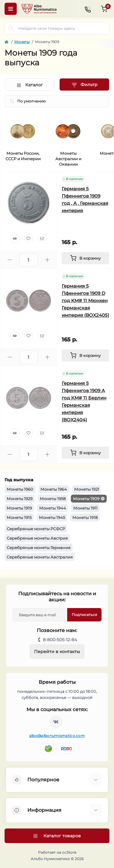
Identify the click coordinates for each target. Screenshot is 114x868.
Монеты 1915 (19, 517)
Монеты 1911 (85, 508)
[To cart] (86, 258)
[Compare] (42, 238)
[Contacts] (88, 9)
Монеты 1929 (20, 499)
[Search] (11, 28)
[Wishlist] (29, 238)
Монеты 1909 (86, 499)
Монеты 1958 (53, 499)
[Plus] (47, 260)
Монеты (22, 42)
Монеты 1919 (19, 508)
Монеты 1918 (85, 517)
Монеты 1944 (53, 508)
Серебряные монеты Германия (39, 548)
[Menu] (11, 9)
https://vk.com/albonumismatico (56, 722)
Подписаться (84, 615)
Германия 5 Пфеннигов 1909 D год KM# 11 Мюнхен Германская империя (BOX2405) (85, 301)
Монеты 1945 (52, 517)
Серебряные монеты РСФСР (36, 529)
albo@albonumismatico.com (57, 736)
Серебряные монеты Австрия (37, 538)
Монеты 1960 (20, 489)
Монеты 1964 (54, 489)
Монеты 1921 (87, 489)
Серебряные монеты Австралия (40, 557)
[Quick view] (15, 238)
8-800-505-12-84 (60, 640)
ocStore (69, 852)
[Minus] (10, 260)
